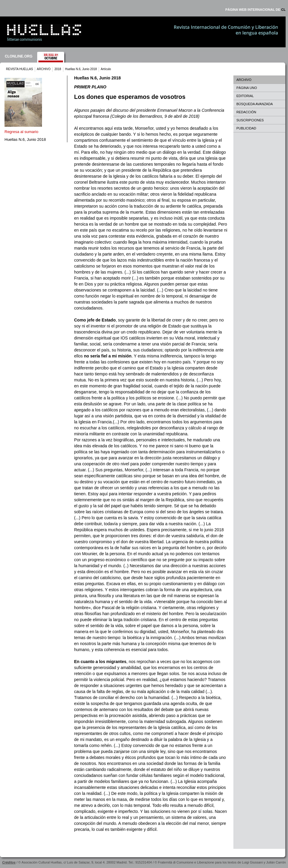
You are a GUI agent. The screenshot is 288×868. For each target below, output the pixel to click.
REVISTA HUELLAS (19, 69)
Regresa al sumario (21, 132)
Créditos (9, 862)
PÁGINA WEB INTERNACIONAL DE (255, 10)
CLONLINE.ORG (19, 56)
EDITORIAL (245, 96)
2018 (58, 69)
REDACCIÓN (246, 112)
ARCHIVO (44, 69)
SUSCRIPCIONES (250, 120)
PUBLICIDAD (246, 128)
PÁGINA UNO (247, 88)
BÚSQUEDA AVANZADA (255, 104)
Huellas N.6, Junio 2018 (81, 69)
